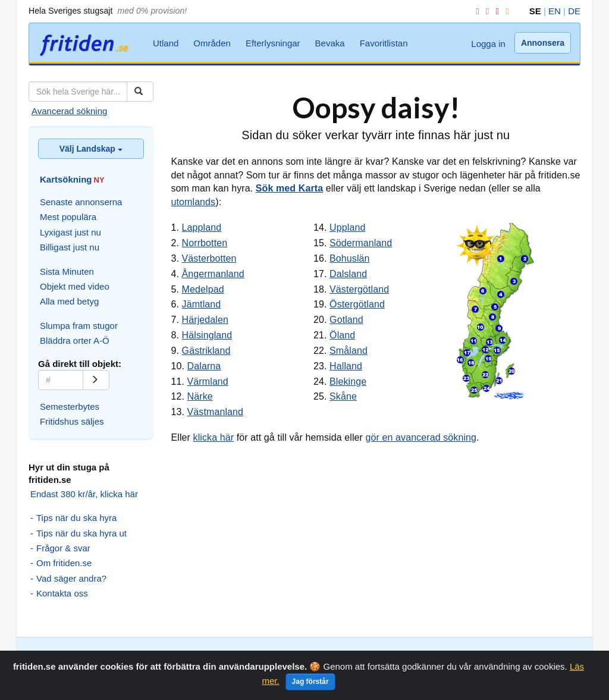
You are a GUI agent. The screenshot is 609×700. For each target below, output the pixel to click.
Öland (342, 335)
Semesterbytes (70, 406)
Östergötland (357, 304)
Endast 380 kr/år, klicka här (84, 494)
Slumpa (158, 655)
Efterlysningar (273, 43)
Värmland (208, 382)
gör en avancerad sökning (421, 437)
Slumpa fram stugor (79, 326)
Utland (166, 43)
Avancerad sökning (69, 111)
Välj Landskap (91, 149)
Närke (200, 396)
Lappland (202, 227)
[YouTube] (495, 11)
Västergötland (359, 289)
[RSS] (505, 11)
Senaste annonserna (81, 202)
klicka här (214, 437)
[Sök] (140, 92)
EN (555, 11)
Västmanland (216, 412)
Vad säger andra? (71, 578)
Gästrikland (206, 351)
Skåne (343, 396)
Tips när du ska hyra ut (81, 533)
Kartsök (124, 655)
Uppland (347, 227)
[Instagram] (485, 11)
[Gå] (96, 380)
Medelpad (203, 289)
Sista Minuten (67, 271)
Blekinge (348, 382)
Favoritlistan (384, 43)
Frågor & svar (63, 548)
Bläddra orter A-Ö (75, 340)
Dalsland (348, 274)
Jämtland (202, 304)
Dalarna (204, 366)
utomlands (194, 202)
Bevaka (330, 43)
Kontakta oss (62, 593)
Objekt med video (75, 286)
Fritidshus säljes (72, 421)
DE (574, 11)
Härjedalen (205, 320)
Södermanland (361, 243)
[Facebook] (475, 11)
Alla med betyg (69, 301)
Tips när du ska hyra (76, 518)
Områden (212, 43)
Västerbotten (209, 258)
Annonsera (543, 43)
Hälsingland (207, 335)
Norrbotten (205, 243)
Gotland (346, 320)
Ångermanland (213, 274)
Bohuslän (350, 258)
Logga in (488, 44)
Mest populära (68, 217)
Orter (186, 655)
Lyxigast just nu (70, 232)
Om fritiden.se (64, 563)
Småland (349, 351)
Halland (346, 366)
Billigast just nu (70, 247)
